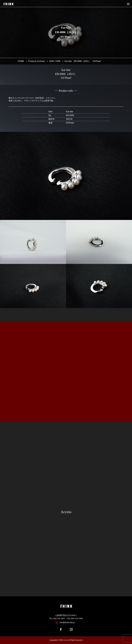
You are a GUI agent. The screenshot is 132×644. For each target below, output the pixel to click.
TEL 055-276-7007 (57, 618)
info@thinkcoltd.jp (67, 622)
